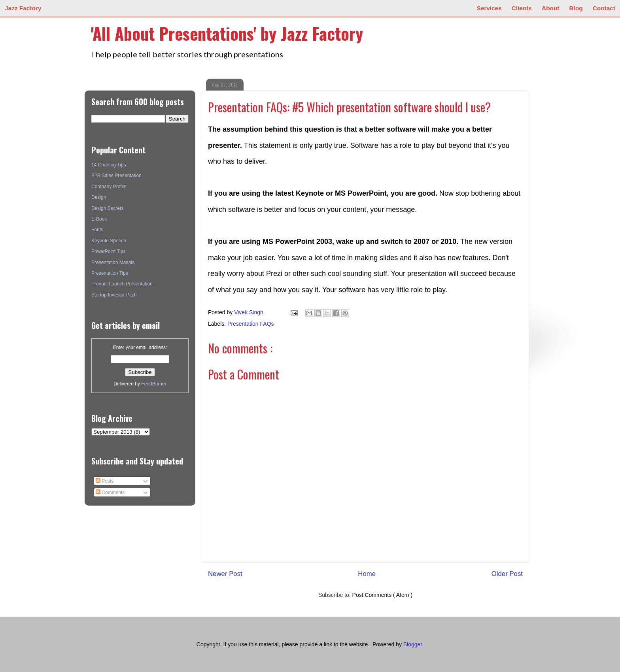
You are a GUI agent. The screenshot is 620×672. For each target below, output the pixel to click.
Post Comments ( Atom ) (382, 595)
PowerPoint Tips (109, 251)
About (550, 8)
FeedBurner (154, 384)
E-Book (99, 219)
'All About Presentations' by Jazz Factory (227, 33)
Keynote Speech (109, 241)
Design (99, 197)
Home (367, 574)
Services (489, 8)
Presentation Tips (110, 273)
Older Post (507, 574)
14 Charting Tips (109, 165)
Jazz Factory (23, 8)
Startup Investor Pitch (114, 295)
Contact (604, 8)
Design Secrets (107, 208)
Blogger (413, 644)
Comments (110, 493)
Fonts (97, 230)
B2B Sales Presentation (116, 176)
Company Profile (109, 187)
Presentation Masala (113, 262)
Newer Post (225, 574)
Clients (522, 8)
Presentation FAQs (251, 324)
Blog (576, 8)
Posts (105, 481)
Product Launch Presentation (122, 284)
